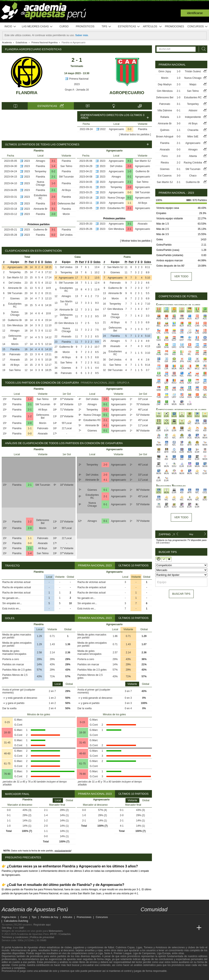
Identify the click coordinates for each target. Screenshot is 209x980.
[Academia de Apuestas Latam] (183, 928)
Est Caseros (165, 176)
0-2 (53, 171)
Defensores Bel (66, 204)
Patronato (15, 354)
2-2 (178, 163)
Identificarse (195, 13)
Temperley (40, 171)
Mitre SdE (193, 137)
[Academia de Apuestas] (175, 928)
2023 (77, 84)
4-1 (129, 161)
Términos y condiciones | (16, 937)
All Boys (66, 190)
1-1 (129, 203)
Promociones (174, 26)
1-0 (53, 183)
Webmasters (56, 931)
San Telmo (66, 166)
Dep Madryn (165, 84)
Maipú (193, 84)
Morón (66, 214)
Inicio (10, 27)
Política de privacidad (42, 937)
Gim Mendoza (116, 229)
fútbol (111, 947)
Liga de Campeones (144, 953)
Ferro (165, 156)
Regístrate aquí (42, 925)
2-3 (178, 84)
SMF (21, 928)
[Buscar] (202, 49)
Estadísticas (129, 27)
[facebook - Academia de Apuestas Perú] (160, 919)
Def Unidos (66, 235)
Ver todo (181, 276)
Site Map (7, 928)
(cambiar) (165, 543)
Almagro (40, 161)
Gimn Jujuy (165, 71)
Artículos (152, 27)
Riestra (165, 163)
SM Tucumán (66, 177)
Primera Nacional (77, 79)
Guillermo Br (40, 230)
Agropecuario (127, 93)
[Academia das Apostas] (152, 928)
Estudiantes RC (40, 197)
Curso (64, 26)
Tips (106, 27)
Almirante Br (40, 209)
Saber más (82, 35)
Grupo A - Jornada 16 (77, 90)
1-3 (178, 117)
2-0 (53, 197)
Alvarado (143, 224)
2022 (103, 129)
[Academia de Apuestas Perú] (144, 928)
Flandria (27, 93)
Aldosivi (193, 110)
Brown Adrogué (165, 137)
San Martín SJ (142, 161)
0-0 (130, 129)
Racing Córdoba (193, 163)
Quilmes (165, 130)
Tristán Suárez (193, 71)
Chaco (193, 176)
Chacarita (193, 130)
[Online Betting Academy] (168, 928)
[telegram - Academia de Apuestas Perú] (168, 919)
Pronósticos (85, 26)
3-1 (53, 161)
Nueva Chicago (40, 183)
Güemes (15, 299)
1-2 (53, 204)
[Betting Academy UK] (191, 928)
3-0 (178, 124)
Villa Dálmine (165, 110)
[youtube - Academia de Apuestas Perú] (152, 919)
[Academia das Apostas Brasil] (160, 928)
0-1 (129, 177)
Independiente (193, 117)
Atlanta (193, 156)
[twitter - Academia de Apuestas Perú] (144, 919)
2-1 (53, 177)
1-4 (53, 166)
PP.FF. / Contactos (60, 934)
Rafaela (165, 117)
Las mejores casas (37, 27)
